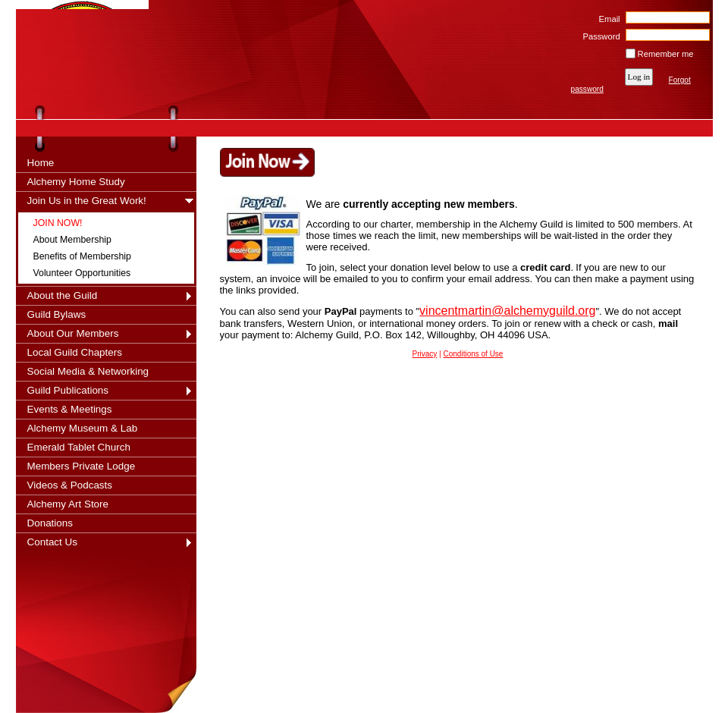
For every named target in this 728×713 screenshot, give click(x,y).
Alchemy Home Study (76, 182)
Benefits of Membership (82, 256)
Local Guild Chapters (75, 352)
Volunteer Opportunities (82, 273)
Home (41, 163)
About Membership (72, 240)
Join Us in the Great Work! (87, 201)
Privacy (425, 354)
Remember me (666, 54)
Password (599, 36)
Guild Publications (68, 390)
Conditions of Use (474, 354)
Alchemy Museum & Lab (83, 428)
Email (606, 19)
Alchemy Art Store (68, 504)
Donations (50, 523)
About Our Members (73, 333)
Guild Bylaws (57, 314)
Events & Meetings (70, 409)
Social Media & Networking (88, 371)
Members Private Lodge (82, 466)
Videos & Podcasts (70, 485)
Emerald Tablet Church (79, 447)
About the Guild (63, 295)
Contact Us (52, 542)
